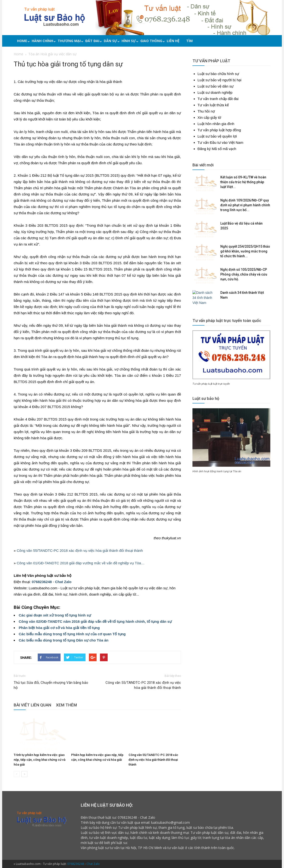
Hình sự (129, 41)
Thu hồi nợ (206, 111)
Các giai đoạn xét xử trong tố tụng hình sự (55, 615)
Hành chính (43, 41)
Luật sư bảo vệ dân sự (216, 86)
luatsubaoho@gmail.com (170, 822)
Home (23, 41)
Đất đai (93, 41)
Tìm (189, 41)
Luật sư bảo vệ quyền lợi (217, 136)
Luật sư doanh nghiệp (215, 92)
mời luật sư (90, 843)
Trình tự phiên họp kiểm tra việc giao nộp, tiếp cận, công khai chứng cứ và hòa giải (40, 760)
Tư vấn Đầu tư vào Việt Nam (220, 142)
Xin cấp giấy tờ (209, 117)
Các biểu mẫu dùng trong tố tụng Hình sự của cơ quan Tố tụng (72, 634)
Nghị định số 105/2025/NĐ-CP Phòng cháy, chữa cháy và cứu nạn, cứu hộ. (244, 274)
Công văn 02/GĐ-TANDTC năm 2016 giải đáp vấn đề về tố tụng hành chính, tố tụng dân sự (95, 621)
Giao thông (152, 41)
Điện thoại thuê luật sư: (99, 817)
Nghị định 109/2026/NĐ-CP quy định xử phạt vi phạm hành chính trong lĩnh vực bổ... (245, 205)
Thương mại (70, 41)
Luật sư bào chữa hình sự (218, 74)
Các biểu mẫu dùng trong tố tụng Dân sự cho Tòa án (64, 640)
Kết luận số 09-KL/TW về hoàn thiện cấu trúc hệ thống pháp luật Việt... (243, 182)
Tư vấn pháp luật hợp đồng (219, 130)
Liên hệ (173, 41)
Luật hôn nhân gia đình (216, 124)
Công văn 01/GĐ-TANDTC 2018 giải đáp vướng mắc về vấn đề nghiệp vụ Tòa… (81, 563)
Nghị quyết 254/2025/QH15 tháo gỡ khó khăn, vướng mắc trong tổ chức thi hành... (245, 251)
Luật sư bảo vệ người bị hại (219, 80)
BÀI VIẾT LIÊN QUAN (32, 705)
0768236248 (42, 582)
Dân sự (111, 41)
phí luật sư (119, 843)
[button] (269, 41)
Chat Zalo (63, 582)
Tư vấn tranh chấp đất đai (218, 99)
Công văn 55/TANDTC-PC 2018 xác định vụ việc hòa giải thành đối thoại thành (80, 550)
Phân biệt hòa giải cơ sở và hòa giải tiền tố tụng (59, 628)
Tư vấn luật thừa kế (213, 105)
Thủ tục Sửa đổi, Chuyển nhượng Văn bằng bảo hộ (51, 685)
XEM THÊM (66, 705)
